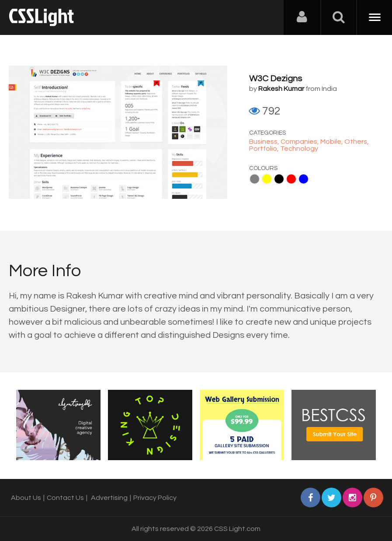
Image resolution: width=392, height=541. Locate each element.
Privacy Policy (155, 498)
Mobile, (332, 142)
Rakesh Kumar (281, 89)
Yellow (267, 179)
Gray (255, 179)
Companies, (300, 142)
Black (279, 179)
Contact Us (65, 498)
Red (291, 179)
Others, (357, 142)
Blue (304, 179)
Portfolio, (265, 149)
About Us (26, 498)
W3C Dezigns (276, 79)
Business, (265, 142)
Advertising (109, 498)
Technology (299, 149)
